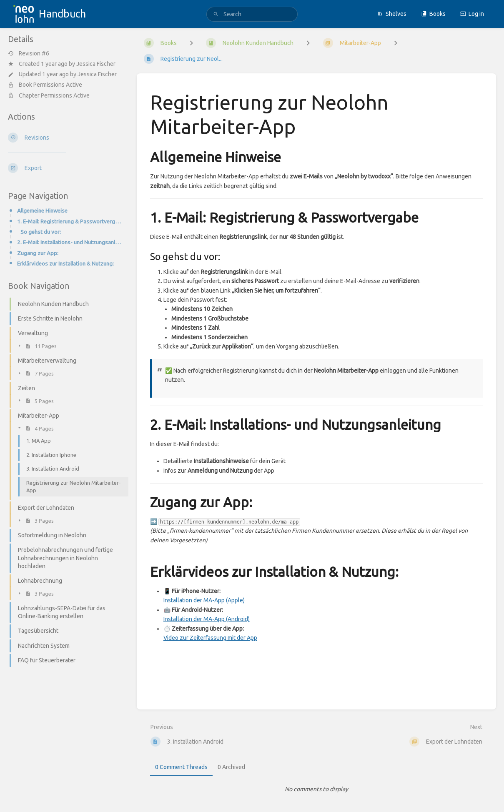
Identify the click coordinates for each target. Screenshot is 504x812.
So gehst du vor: (41, 232)
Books (433, 14)
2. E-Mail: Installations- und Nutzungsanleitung (70, 242)
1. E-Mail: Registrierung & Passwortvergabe (70, 222)
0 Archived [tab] (231, 767)
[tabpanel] (316, 789)
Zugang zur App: (38, 253)
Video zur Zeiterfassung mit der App (210, 638)
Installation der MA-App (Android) (207, 619)
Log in (472, 14)
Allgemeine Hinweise (42, 211)
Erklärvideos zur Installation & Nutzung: (65, 264)
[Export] (66, 168)
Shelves (392, 14)
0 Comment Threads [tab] (181, 767)
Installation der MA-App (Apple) (204, 600)
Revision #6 (29, 53)
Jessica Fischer (96, 64)
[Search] (216, 14)
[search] (252, 14)
